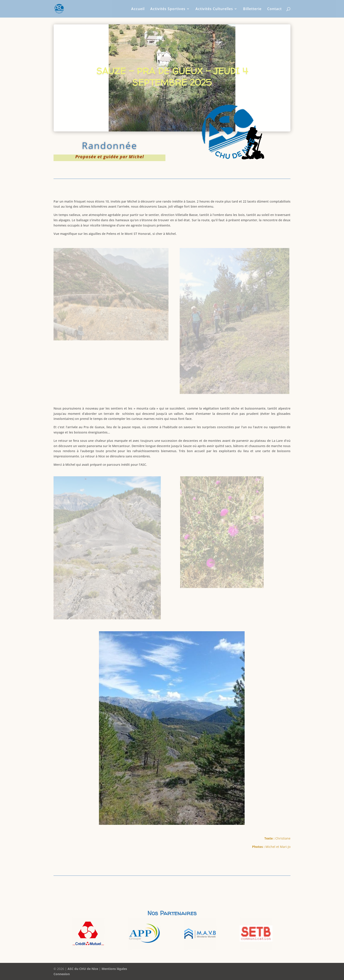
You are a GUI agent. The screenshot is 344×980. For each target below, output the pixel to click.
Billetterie (252, 9)
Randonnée (110, 145)
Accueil (138, 9)
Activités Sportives (168, 9)
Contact (274, 9)
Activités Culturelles (214, 9)
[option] (88, 933)
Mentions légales (114, 969)
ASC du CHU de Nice (83, 969)
